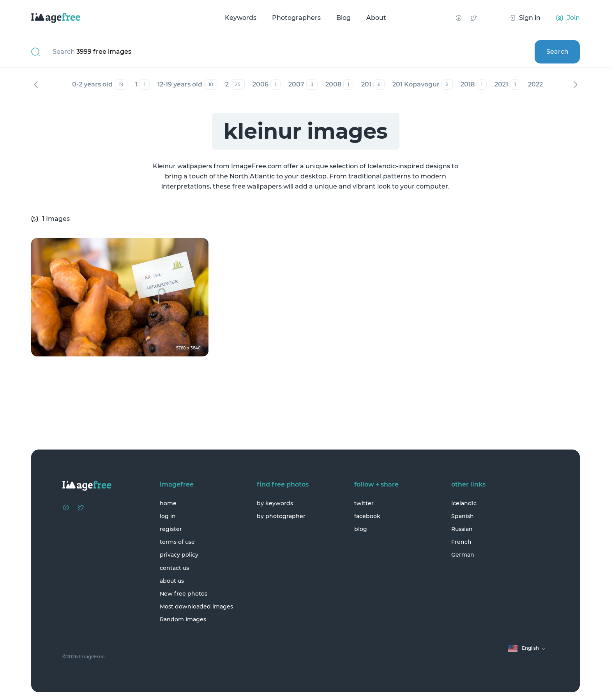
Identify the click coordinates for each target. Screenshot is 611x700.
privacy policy (179, 555)
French (461, 542)
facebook (367, 516)
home (168, 503)
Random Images (183, 619)
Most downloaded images (196, 607)
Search (557, 52)
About (376, 18)
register (171, 529)
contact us (174, 568)
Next (575, 85)
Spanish (463, 516)
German (463, 555)
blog (361, 529)
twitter (364, 503)
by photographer (281, 516)
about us (172, 581)
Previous (36, 85)
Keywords (241, 18)
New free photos (184, 594)
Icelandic (464, 503)
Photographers (296, 18)
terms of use (177, 542)
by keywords (275, 503)
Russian (462, 529)
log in (168, 516)
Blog (343, 18)
